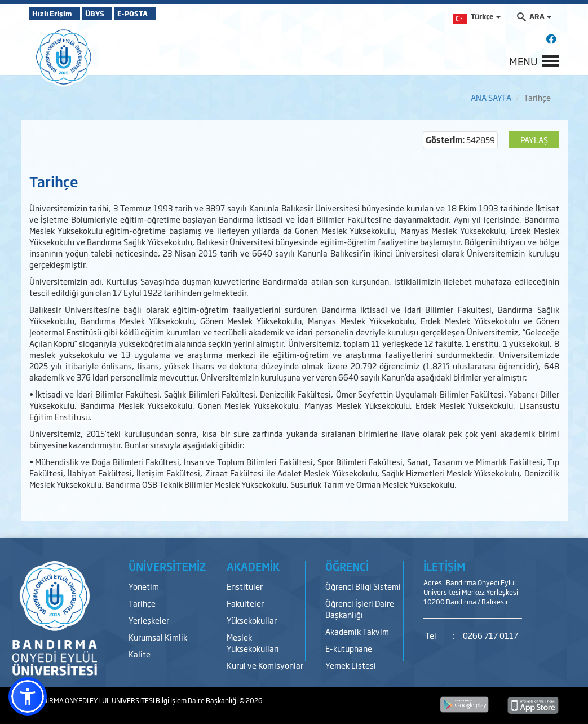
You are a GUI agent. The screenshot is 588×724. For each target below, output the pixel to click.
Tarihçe (142, 603)
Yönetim (144, 586)
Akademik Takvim (357, 631)
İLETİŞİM (444, 566)
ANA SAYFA (491, 97)
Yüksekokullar (252, 620)
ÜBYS (112, 14)
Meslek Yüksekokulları (253, 643)
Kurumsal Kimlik (158, 637)
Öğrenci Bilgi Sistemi (363, 586)
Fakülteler (245, 603)
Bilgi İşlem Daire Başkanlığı (197, 700)
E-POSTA (165, 14)
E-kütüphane (349, 648)
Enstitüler (245, 586)
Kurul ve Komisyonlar (265, 665)
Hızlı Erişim (57, 14)
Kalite (140, 654)
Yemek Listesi (351, 665)
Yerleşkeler (149, 620)
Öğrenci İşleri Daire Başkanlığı (360, 609)
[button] (28, 696)
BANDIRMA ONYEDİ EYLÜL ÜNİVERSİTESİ (92, 700)
